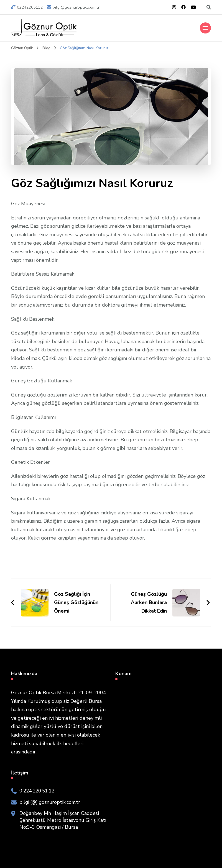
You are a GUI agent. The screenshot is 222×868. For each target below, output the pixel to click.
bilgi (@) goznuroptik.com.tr (51, 802)
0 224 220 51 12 (39, 791)
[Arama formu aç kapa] (209, 7)
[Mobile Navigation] (205, 28)
